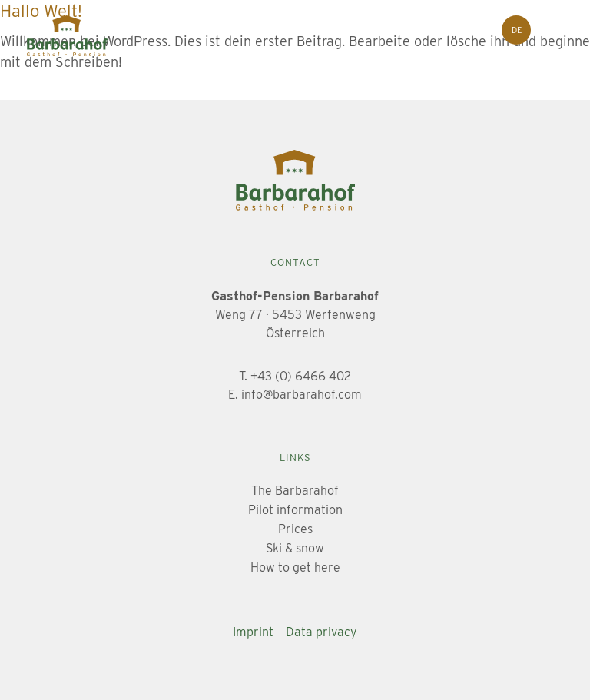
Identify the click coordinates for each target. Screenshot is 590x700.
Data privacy (322, 632)
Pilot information (295, 510)
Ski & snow (295, 548)
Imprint (253, 632)
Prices (295, 529)
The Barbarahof (295, 491)
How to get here (295, 567)
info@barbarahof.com (302, 395)
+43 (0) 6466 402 (301, 376)
